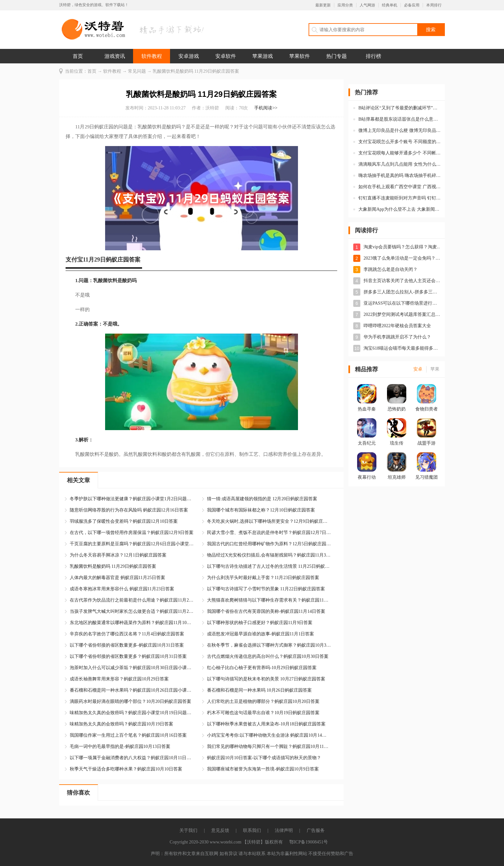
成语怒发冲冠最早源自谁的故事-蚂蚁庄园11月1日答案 (261, 634)
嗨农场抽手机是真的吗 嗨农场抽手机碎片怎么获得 (400, 175)
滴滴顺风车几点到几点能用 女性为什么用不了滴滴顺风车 (400, 164)
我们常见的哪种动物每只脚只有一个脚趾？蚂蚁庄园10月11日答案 (269, 746)
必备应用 (412, 5)
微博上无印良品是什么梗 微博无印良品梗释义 (400, 130)
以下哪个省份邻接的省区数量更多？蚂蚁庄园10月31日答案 (128, 656)
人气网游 (367, 5)
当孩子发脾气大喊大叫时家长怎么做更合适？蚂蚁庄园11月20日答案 (132, 611)
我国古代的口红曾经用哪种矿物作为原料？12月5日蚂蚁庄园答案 (269, 544)
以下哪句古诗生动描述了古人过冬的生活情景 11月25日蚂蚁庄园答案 (269, 566)
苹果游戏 (263, 56)
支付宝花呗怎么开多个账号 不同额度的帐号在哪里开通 (400, 142)
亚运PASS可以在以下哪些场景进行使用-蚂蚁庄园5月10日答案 (402, 303)
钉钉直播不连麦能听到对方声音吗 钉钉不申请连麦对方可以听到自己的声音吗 (400, 198)
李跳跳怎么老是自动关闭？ (391, 269)
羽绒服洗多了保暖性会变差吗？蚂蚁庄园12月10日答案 (124, 521)
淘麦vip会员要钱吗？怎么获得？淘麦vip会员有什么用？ (402, 247)
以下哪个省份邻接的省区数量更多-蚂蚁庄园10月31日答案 (127, 645)
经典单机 (390, 5)
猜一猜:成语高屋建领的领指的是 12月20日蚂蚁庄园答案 (262, 499)
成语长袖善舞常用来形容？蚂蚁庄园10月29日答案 (119, 679)
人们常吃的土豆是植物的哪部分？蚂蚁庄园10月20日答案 (263, 701)
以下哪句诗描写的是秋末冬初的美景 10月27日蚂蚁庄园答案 (266, 679)
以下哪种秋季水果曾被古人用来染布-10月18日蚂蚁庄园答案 (266, 724)
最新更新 (323, 5)
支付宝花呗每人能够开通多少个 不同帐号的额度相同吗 (400, 153)
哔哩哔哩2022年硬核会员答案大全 (397, 326)
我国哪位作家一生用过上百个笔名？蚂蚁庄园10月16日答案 (128, 735)
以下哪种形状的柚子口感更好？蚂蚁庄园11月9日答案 (260, 623)
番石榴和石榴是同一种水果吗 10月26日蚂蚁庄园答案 (259, 690)
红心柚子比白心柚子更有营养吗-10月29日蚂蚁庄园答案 (262, 668)
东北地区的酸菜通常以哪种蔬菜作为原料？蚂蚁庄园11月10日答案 (132, 623)
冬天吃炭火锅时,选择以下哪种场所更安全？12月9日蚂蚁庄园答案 (269, 521)
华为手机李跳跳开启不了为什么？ (397, 337)
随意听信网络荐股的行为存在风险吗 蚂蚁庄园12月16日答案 (129, 510)
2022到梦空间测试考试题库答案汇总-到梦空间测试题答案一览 (402, 314)
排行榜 (373, 56)
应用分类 (345, 5)
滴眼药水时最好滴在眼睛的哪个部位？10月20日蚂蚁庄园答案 (130, 701)
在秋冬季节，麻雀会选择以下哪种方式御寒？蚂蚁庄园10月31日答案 (269, 645)
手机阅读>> (266, 108)
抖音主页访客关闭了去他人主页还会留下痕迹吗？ (402, 281)
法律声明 (284, 830)
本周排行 (434, 5)
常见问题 (137, 71)
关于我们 (188, 830)
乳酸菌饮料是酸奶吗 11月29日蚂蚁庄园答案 (113, 566)
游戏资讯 (115, 56)
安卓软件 (226, 56)
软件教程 (152, 56)
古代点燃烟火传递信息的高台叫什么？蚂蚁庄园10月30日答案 (268, 656)
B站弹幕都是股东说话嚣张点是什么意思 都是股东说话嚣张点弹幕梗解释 (400, 119)
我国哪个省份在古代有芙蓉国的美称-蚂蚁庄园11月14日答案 (266, 611)
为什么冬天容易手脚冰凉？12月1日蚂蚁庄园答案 (118, 555)
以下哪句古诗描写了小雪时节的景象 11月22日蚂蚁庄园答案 (266, 589)
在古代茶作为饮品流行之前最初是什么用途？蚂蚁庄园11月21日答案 (132, 600)
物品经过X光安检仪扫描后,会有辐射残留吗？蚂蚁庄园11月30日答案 (269, 555)
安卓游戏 (189, 56)
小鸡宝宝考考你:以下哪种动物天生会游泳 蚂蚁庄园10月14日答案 (269, 735)
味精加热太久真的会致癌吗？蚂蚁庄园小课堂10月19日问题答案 (132, 713)
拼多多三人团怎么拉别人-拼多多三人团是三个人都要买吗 (402, 292)
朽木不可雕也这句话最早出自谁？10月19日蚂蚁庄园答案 (263, 713)
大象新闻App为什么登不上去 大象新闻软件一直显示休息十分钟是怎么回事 (400, 209)
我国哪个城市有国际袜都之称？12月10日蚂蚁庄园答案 (261, 510)
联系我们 (252, 830)
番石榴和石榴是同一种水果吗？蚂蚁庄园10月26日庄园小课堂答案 (132, 690)
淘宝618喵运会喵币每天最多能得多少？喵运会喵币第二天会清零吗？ (402, 348)
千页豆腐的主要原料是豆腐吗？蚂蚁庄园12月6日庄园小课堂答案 (132, 544)
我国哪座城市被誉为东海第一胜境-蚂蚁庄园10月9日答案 (263, 769)
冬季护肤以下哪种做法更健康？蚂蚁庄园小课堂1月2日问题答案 (132, 499)
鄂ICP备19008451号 (309, 842)
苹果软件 (300, 56)
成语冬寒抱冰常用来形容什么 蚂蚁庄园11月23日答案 (122, 589)
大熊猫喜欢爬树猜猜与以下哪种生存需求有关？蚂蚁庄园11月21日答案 (269, 600)
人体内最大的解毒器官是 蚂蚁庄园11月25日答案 (117, 578)
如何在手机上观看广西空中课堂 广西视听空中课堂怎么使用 (400, 187)
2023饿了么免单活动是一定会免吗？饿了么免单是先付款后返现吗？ (402, 258)
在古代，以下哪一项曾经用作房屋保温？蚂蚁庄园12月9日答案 (132, 533)
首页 (78, 56)
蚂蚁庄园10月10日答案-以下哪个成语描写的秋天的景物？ (264, 758)
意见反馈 (220, 830)
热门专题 (337, 56)
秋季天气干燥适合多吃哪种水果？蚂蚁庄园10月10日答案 (126, 769)
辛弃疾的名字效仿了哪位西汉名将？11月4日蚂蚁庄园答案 (127, 634)
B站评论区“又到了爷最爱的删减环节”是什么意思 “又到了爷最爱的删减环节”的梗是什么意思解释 (400, 108)
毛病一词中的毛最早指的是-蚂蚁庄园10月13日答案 (120, 746)
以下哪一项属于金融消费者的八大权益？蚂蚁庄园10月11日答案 (132, 758)
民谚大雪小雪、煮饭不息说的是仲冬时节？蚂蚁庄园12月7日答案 (269, 533)
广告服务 (316, 830)
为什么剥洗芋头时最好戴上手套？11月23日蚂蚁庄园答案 (263, 578)
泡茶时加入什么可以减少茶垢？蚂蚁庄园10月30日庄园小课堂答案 (132, 668)
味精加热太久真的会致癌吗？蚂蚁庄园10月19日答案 (122, 724)
